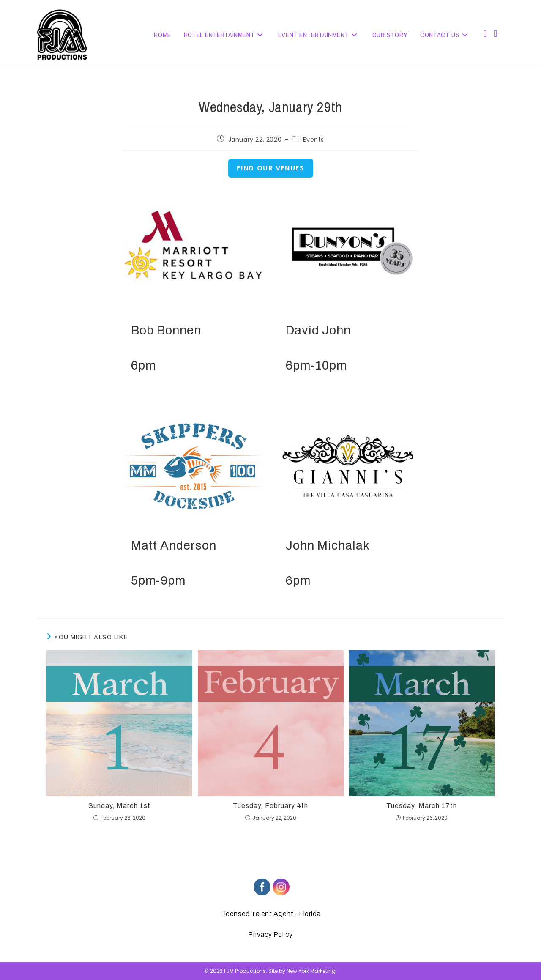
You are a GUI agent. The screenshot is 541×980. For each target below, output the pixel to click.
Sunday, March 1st (119, 806)
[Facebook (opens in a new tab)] (485, 34)
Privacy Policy (270, 935)
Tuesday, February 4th (270, 806)
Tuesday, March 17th (422, 806)
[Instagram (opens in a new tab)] (495, 34)
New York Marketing (311, 971)
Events (314, 140)
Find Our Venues (271, 168)
